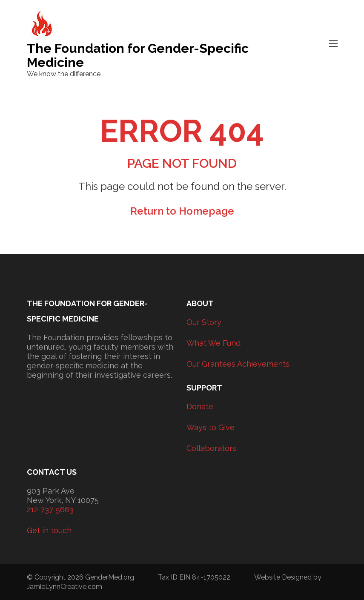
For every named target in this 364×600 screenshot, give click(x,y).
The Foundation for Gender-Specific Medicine (138, 55)
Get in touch (49, 530)
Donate (200, 406)
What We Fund (214, 343)
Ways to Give (211, 427)
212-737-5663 (50, 510)
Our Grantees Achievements (238, 364)
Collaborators (211, 448)
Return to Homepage (182, 211)
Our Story (204, 322)
